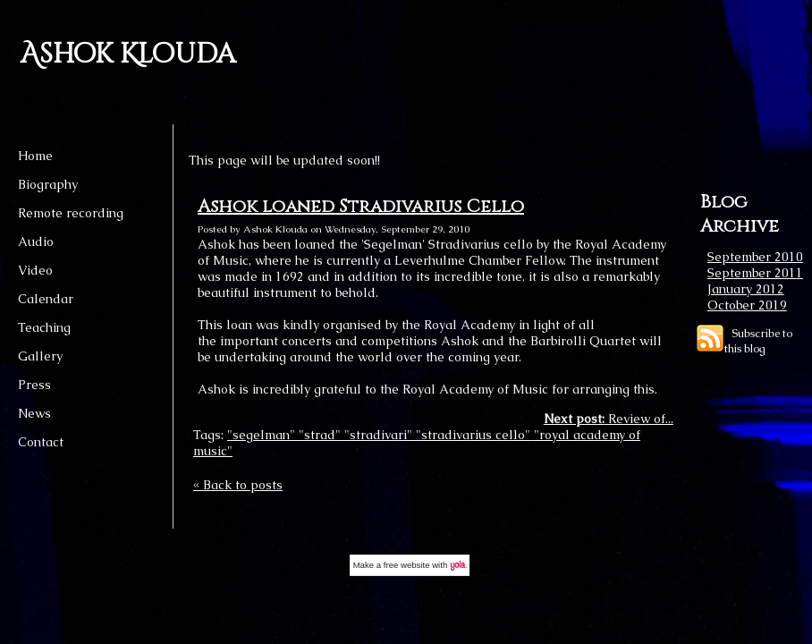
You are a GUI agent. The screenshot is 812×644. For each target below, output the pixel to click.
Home (35, 156)
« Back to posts (238, 485)
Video (35, 270)
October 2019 (747, 305)
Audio (36, 241)
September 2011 (755, 273)
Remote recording (71, 213)
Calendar (46, 299)
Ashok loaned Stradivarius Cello (361, 206)
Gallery (40, 356)
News (34, 413)
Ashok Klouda (128, 55)
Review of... (609, 419)
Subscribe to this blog (758, 341)
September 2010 (755, 257)
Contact (41, 442)
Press (34, 385)
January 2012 (746, 289)
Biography (48, 184)
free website (407, 565)
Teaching (44, 327)
